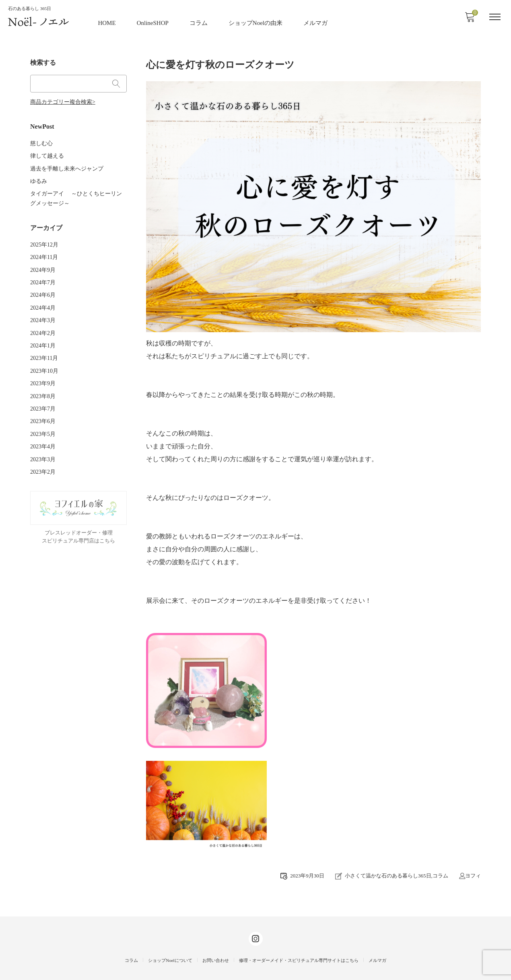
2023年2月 (43, 457)
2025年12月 (44, 237)
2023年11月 (44, 347)
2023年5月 (43, 420)
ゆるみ (39, 176)
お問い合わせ (216, 959)
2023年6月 (43, 408)
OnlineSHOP (153, 22)
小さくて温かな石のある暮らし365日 (388, 875)
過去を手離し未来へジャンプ (67, 163)
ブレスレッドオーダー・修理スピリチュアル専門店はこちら (78, 522)
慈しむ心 (41, 139)
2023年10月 (44, 359)
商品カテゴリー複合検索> (63, 99)
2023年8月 (43, 383)
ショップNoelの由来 (256, 22)
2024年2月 (43, 322)
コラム (199, 22)
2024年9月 (43, 261)
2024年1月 (43, 334)
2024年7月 (43, 273)
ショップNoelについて (170, 959)
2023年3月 (43, 445)
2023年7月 (43, 395)
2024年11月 (44, 249)
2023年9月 (43, 371)
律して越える (47, 151)
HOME (107, 22)
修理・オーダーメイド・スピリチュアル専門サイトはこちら (299, 959)
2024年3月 (43, 310)
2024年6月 (43, 286)
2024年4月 (43, 298)
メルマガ (316, 22)
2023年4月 (43, 432)
